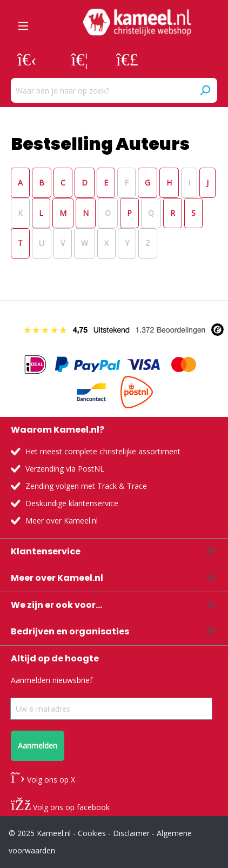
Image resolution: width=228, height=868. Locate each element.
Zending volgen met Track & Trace (86, 486)
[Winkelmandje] (127, 59)
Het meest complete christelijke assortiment (103, 451)
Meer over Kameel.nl (62, 521)
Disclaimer (131, 833)
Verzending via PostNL (65, 469)
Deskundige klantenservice (72, 503)
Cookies (92, 833)
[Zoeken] (205, 90)
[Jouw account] (27, 59)
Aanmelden (38, 746)
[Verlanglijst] (80, 59)
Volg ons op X (43, 780)
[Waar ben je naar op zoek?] (102, 90)
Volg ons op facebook (60, 807)
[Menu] (23, 22)
